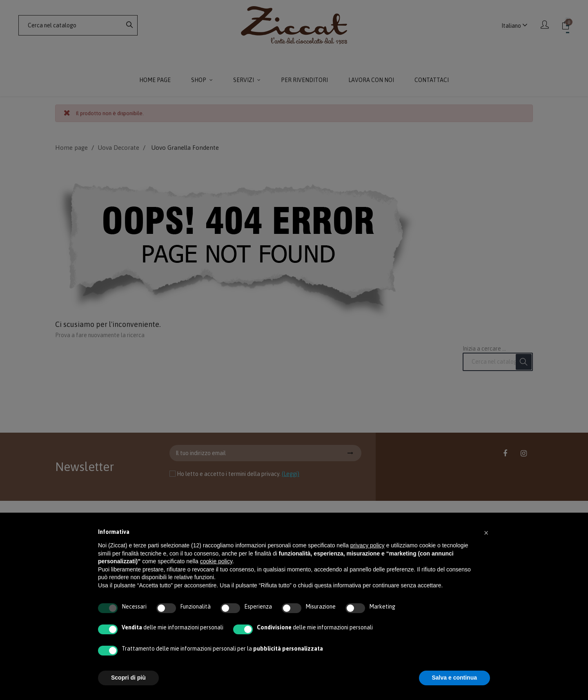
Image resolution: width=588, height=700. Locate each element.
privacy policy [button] (367, 545)
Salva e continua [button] (454, 678)
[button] (486, 532)
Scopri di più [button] (128, 678)
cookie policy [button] (216, 561)
